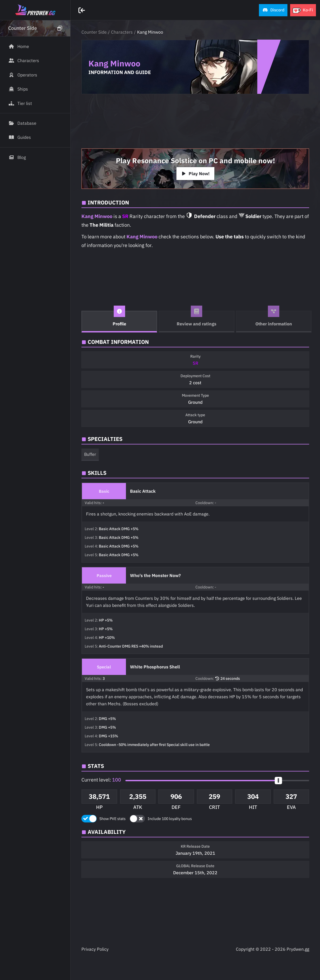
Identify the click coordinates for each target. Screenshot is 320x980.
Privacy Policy (95, 949)
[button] (273, 10)
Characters (122, 32)
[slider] (278, 781)
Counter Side (94, 32)
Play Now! (195, 174)
